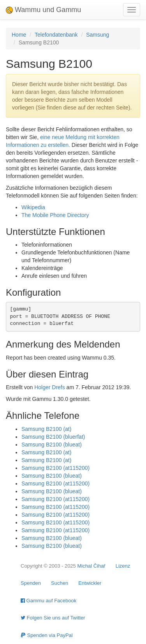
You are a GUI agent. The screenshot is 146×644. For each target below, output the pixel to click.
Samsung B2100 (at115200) (55, 468)
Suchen (60, 583)
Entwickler (90, 583)
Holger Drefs (50, 387)
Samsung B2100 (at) (46, 429)
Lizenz (123, 566)
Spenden (31, 583)
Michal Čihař (91, 566)
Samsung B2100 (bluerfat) (53, 437)
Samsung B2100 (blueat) (52, 445)
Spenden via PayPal (47, 635)
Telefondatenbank (56, 35)
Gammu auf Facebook (48, 601)
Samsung (98, 35)
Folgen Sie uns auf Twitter (53, 618)
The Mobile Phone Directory (55, 215)
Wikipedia (33, 207)
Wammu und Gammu (43, 10)
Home (19, 35)
